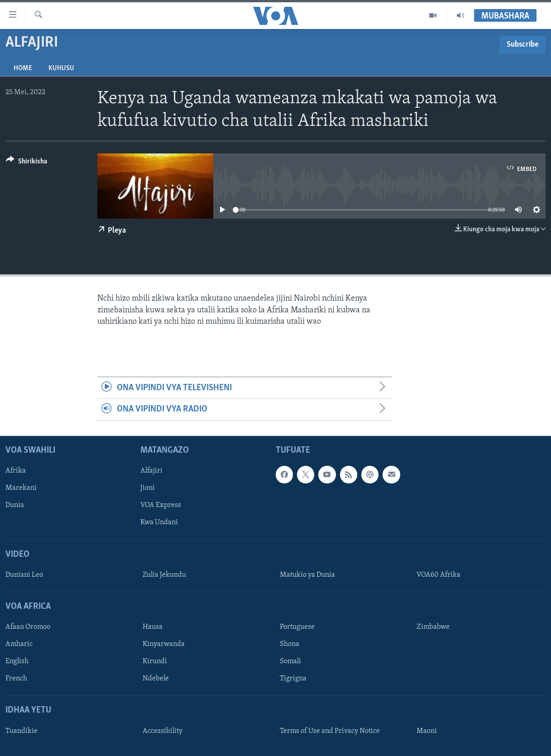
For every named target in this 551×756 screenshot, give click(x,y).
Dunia (15, 505)
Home (23, 68)
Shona (290, 644)
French (16, 679)
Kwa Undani (159, 522)
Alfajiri (151, 471)
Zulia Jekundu (164, 575)
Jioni (148, 488)
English (17, 661)
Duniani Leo (24, 575)
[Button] (26, 163)
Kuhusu (61, 68)
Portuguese (297, 627)
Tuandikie (22, 731)
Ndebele (156, 679)
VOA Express (161, 505)
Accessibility (163, 731)
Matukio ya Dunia (307, 575)
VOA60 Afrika (438, 575)
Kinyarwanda (164, 644)
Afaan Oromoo (28, 627)
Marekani (21, 488)
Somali (290, 661)
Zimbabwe (433, 627)
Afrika (16, 471)
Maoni (427, 731)
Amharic (19, 644)
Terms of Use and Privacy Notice (330, 731)
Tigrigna (293, 679)
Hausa (153, 627)
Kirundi (155, 661)
